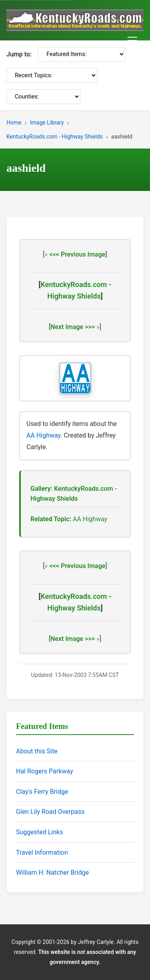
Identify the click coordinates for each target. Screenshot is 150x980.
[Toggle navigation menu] (132, 40)
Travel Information (42, 852)
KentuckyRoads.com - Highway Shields (55, 137)
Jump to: (19, 54)
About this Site (37, 751)
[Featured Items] (82, 54)
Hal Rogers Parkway (45, 771)
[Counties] (43, 97)
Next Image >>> (73, 327)
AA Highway (43, 435)
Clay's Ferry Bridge (42, 792)
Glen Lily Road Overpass (50, 812)
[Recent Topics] (52, 75)
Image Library (47, 122)
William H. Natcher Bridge (52, 873)
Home (14, 122)
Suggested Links (39, 832)
